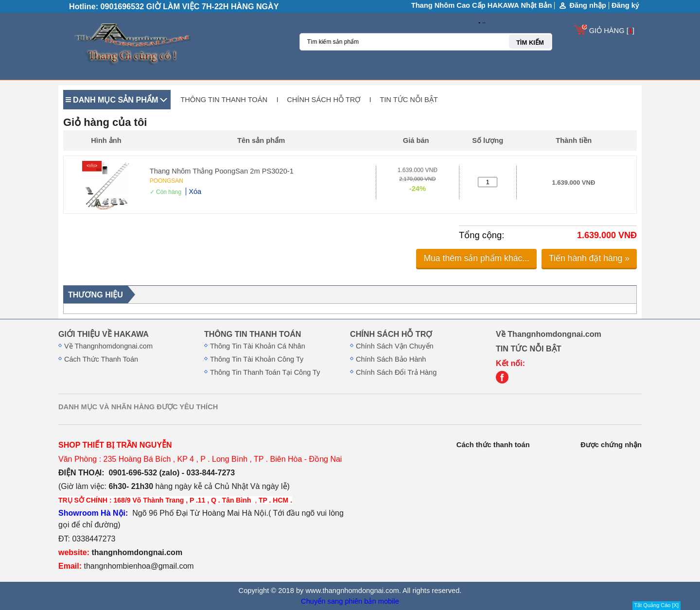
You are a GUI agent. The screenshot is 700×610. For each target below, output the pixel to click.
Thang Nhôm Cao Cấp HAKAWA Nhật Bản (482, 5)
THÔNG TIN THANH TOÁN (224, 100)
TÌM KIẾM (530, 43)
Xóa (195, 192)
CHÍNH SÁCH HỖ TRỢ (324, 100)
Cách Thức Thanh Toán (101, 359)
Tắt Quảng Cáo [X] (656, 605)
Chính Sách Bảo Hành (391, 359)
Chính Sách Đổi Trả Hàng (396, 372)
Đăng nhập (588, 6)
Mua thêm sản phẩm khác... (476, 258)
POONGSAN (166, 181)
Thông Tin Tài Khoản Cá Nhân (258, 346)
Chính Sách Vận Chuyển (395, 346)
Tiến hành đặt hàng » (589, 258)
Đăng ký (625, 5)
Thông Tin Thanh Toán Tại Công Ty (265, 372)
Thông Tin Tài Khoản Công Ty (257, 359)
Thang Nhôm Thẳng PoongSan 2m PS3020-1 (222, 171)
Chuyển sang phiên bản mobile (350, 601)
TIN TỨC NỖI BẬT (409, 100)
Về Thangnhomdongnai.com (108, 346)
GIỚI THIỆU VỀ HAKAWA (104, 334)
